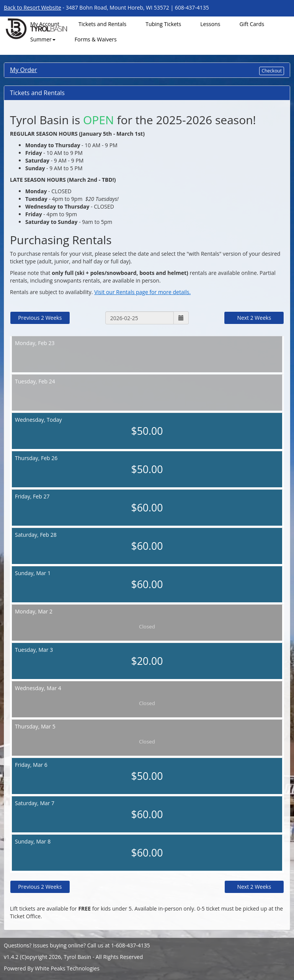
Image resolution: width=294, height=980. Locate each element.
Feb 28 (147, 542)
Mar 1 (147, 580)
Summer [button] (43, 39)
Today (147, 427)
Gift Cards (252, 24)
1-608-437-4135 (131, 945)
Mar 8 (147, 849)
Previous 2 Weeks (40, 318)
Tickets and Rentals (102, 24)
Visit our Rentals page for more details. (142, 292)
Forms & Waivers (96, 39)
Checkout (272, 71)
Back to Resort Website (33, 7)
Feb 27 (147, 504)
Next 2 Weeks (254, 318)
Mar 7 (147, 811)
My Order (24, 70)
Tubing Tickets (163, 24)
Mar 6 (147, 772)
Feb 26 (147, 465)
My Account (45, 24)
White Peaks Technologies (67, 968)
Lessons (210, 24)
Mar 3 (147, 657)
